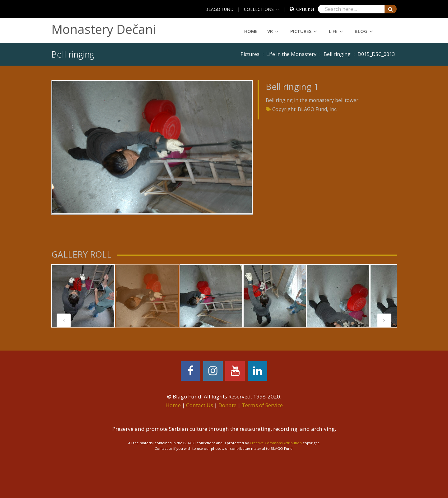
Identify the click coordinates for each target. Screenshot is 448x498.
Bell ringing (337, 54)
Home (251, 31)
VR (270, 31)
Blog (361, 31)
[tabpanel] (83, 296)
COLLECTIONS (259, 9)
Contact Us (200, 405)
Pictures (301, 31)
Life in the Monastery (291, 54)
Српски (305, 9)
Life (333, 31)
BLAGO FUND (219, 9)
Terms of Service (262, 405)
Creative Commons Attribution (276, 443)
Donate (227, 405)
